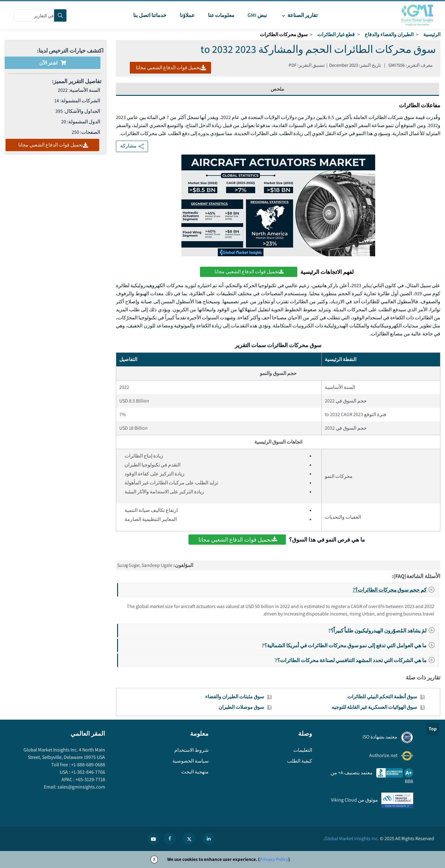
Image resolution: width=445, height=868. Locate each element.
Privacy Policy (274, 859)
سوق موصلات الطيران (241, 707)
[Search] (60, 15)
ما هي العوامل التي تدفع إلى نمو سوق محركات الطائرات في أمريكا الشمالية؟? (350, 645)
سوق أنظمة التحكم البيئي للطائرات (382, 697)
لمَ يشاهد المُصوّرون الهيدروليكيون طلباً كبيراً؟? (383, 630)
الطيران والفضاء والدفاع (389, 34)
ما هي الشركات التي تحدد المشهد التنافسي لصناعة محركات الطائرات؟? (356, 660)
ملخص (278, 89)
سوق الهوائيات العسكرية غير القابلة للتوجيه (374, 707)
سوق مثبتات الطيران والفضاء (235, 697)
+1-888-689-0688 (88, 765)
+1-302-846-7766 (88, 772)
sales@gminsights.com (81, 787)
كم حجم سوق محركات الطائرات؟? (396, 590)
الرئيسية (432, 34)
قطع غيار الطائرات (336, 34)
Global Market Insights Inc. (352, 838)
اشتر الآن (53, 63)
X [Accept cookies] (154, 859)
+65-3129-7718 (90, 779)
